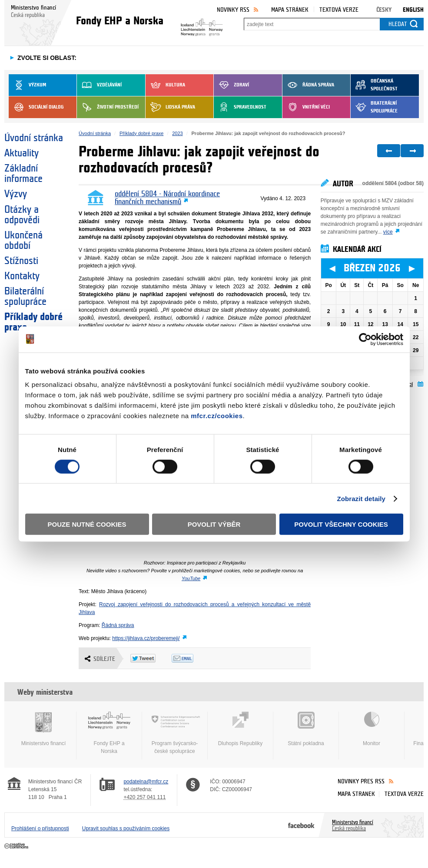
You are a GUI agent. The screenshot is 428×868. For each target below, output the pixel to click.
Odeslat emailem (192, 658)
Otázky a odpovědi (22, 215)
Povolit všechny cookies (341, 524)
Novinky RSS (233, 10)
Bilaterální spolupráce (374, 107)
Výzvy (16, 194)
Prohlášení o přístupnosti (40, 828)
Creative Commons (17, 846)
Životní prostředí (108, 107)
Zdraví (231, 85)
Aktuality (22, 153)
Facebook (301, 825)
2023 (177, 133)
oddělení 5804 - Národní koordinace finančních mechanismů (167, 198)
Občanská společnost (374, 85)
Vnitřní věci (306, 107)
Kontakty (22, 276)
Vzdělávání (99, 85)
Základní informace (23, 174)
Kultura (165, 85)
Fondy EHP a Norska (109, 733)
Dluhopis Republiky (240, 729)
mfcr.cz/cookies (217, 416)
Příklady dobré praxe (33, 322)
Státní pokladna (306, 729)
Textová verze (339, 10)
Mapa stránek (290, 10)
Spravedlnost (240, 107)
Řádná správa (308, 85)
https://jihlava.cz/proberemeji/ (146, 638)
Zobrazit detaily (361, 498)
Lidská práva (170, 107)
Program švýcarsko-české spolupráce (175, 733)
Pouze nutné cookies (87, 524)
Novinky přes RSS (361, 781)
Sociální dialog (36, 107)
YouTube (191, 578)
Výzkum (27, 85)
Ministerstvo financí (43, 729)
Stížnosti (21, 261)
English (413, 10)
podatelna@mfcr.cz (146, 782)
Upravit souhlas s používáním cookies (126, 828)
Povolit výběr (214, 524)
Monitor (372, 729)
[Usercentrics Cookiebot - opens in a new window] (365, 339)
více (388, 232)
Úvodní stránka (34, 138)
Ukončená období (23, 241)
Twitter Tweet (151, 658)
